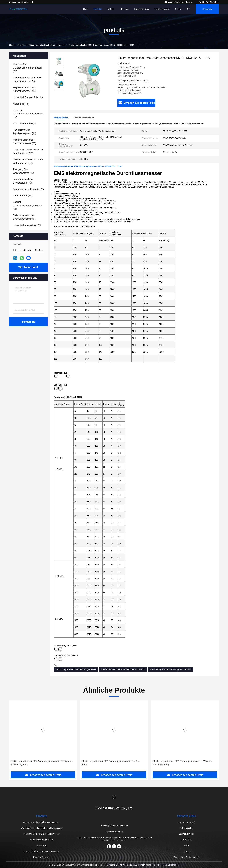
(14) (24, 132)
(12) (28, 161)
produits (21, 45)
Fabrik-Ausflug (186, 828)
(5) (27, 225)
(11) (27, 205)
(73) (21, 104)
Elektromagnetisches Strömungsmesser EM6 (171, 669)
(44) (25, 89)
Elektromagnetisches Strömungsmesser (47, 45)
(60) (27, 68)
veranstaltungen (162, 9)
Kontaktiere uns (141, 9)
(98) (28, 97)
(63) (28, 151)
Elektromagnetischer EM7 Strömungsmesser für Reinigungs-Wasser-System (42, 763)
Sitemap (186, 851)
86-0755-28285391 (209, 2)
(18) (22, 196)
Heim (86, 9)
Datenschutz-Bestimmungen (187, 857)
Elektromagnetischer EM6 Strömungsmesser (76, 669)
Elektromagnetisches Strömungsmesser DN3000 (123, 669)
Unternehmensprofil (186, 822)
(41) (25, 142)
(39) (23, 181)
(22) (27, 79)
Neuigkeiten (187, 840)
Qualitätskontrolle (186, 834)
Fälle (186, 845)
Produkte (98, 9)
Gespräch (207, 9)
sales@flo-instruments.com (179, 2)
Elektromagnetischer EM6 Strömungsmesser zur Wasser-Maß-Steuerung (182, 763)
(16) (23, 171)
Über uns (124, 9)
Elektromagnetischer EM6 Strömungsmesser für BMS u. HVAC (111, 763)
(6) (24, 217)
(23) (25, 124)
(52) (28, 114)
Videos (111, 9)
